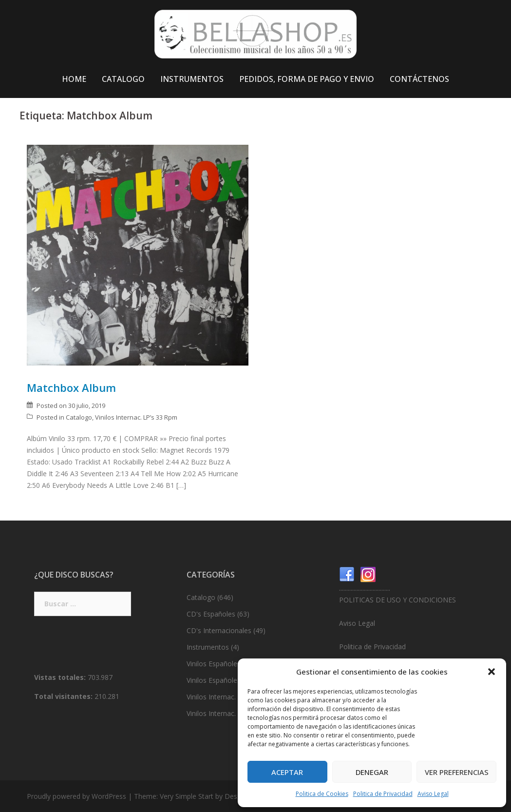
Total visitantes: (64, 696)
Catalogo (79, 417)
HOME (74, 79)
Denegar (372, 772)
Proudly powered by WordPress (76, 796)
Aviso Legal (433, 794)
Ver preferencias (457, 772)
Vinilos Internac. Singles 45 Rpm (236, 713)
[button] (492, 672)
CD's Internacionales (219, 630)
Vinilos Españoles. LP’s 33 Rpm (235, 664)
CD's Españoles (211, 614)
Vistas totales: (61, 677)
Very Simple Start (187, 796)
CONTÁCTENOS (419, 79)
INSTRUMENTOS (192, 79)
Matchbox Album (71, 387)
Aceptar (287, 772)
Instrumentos (208, 647)
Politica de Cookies (322, 794)
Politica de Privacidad (383, 794)
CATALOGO (123, 79)
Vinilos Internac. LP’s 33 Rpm (136, 417)
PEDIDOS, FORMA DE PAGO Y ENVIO (307, 79)
